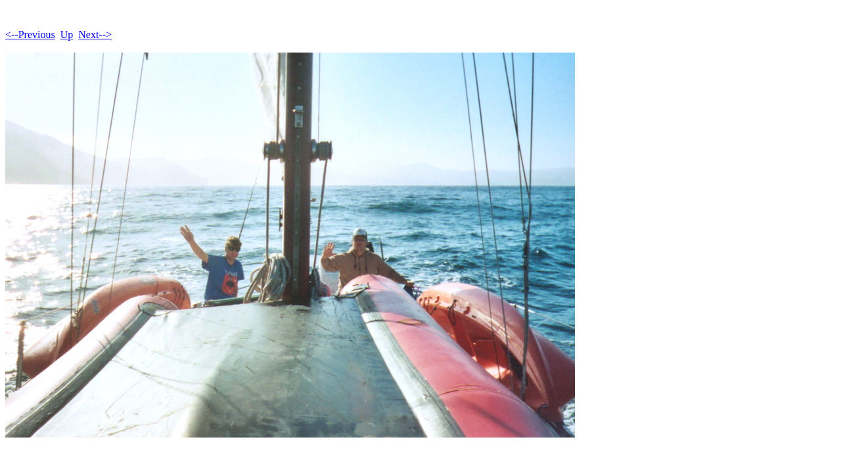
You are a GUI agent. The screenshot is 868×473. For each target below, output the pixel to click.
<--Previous (30, 34)
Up (67, 34)
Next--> (95, 34)
